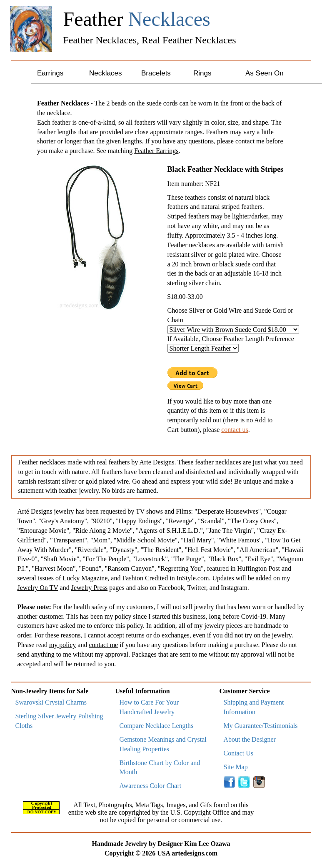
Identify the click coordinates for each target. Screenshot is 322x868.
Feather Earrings (156, 151)
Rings (202, 73)
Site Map (236, 767)
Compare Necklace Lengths (157, 726)
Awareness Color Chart (151, 786)
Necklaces (105, 73)
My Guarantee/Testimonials (261, 726)
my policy (62, 645)
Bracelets (156, 73)
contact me (250, 141)
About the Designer (250, 739)
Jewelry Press (90, 588)
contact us (235, 430)
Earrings (50, 73)
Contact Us (239, 753)
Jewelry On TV (38, 588)
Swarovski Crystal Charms (51, 702)
